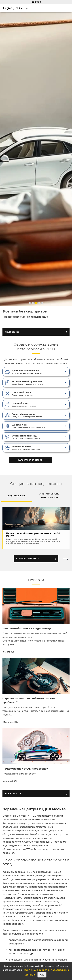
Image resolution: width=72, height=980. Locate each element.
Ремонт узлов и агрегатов (23, 393)
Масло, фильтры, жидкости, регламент (28, 382)
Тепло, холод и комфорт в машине (26, 448)
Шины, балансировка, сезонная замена (29, 426)
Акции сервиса (16, 495)
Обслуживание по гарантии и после (27, 415)
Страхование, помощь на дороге (26, 437)
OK (42, 975)
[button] (30, 303)
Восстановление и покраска (24, 404)
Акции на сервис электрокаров (49, 495)
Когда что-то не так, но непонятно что (28, 372)
